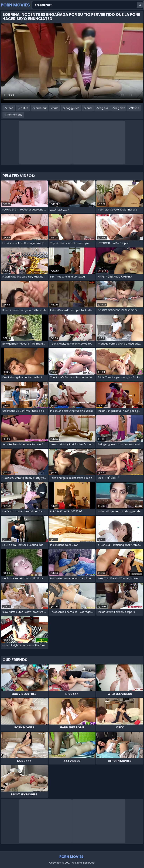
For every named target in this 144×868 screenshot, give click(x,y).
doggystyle (72, 108)
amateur (41, 108)
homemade (15, 115)
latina (136, 108)
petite (25, 108)
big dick (120, 108)
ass (56, 108)
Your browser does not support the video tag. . (72, 63)
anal (89, 108)
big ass (104, 108)
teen (10, 108)
